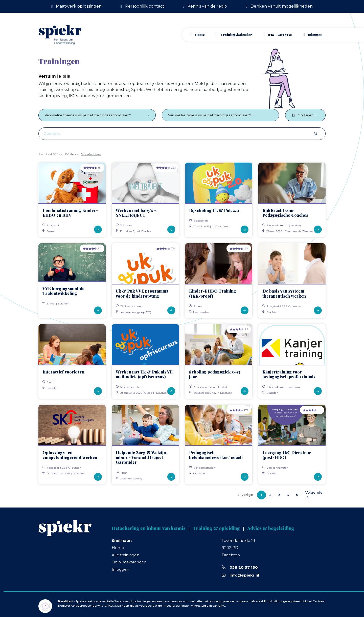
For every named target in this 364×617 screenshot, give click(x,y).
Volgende (314, 495)
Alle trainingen (126, 555)
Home (200, 35)
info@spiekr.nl (244, 575)
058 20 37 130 (244, 567)
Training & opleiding (216, 528)
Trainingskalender (236, 35)
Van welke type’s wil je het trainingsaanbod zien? (210, 115)
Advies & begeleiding (271, 528)
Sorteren (303, 115)
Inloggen (120, 569)
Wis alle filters (91, 154)
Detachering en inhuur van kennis (149, 528)
